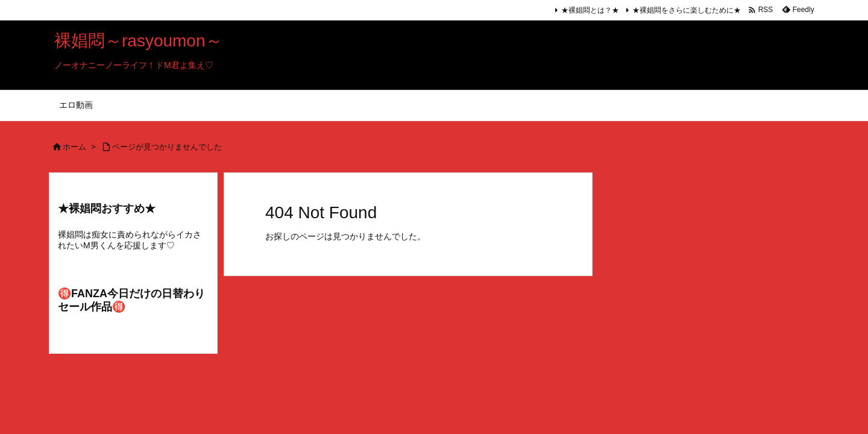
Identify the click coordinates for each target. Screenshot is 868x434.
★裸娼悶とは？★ (590, 10)
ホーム (74, 147)
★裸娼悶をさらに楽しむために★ (687, 10)
